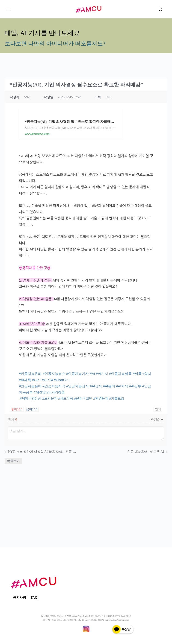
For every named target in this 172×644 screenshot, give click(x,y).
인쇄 (158, 409)
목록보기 (13, 461)
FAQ (34, 598)
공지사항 (20, 598)
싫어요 (32, 409)
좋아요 (17, 409)
